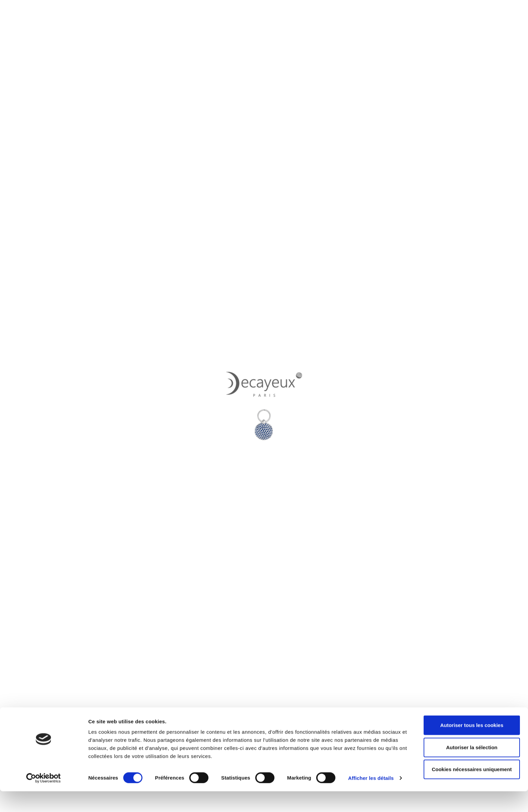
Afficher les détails (371, 799)
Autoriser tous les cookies (472, 746)
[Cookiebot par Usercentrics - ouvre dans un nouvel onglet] (44, 799)
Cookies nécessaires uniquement (472, 790)
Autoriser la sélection (472, 768)
